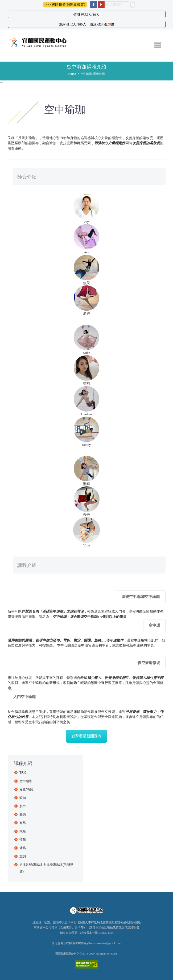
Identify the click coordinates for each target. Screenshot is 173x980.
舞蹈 (23, 815)
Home (72, 74)
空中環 (154, 625)
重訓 (23, 856)
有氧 (23, 823)
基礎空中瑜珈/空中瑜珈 (141, 597)
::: (1, 83)
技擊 (23, 840)
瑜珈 (23, 798)
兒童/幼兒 (26, 789)
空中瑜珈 (26, 781)
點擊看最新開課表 (86, 736)
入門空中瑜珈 (24, 697)
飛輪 (23, 831)
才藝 (23, 848)
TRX (23, 773)
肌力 (23, 806)
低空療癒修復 (149, 663)
